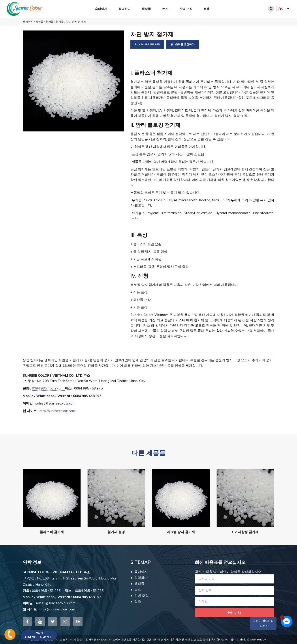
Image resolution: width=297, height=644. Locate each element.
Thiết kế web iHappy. (253, 639)
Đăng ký (235, 612)
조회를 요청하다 (183, 44)
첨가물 (50, 22)
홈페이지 (101, 9)
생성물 (146, 9)
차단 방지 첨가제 (76, 22)
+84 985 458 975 (147, 44)
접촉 (207, 9)
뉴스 (165, 9)
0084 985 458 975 (48, 388)
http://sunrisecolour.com (57, 411)
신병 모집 (186, 9)
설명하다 (124, 9)
